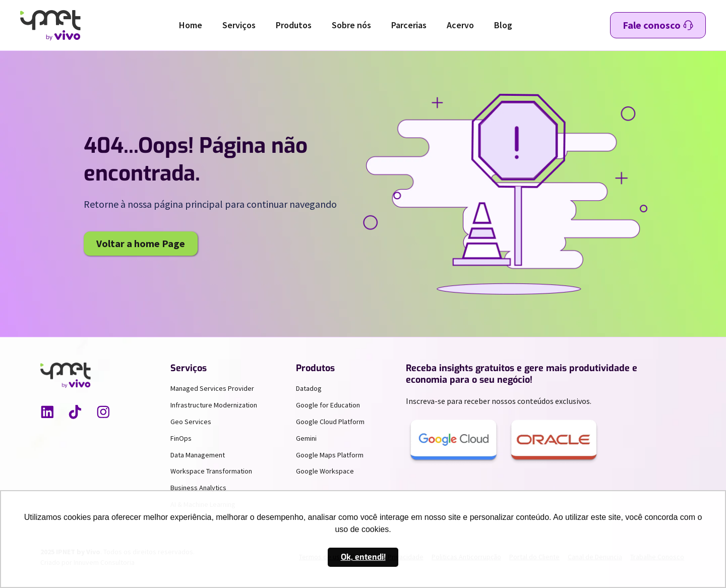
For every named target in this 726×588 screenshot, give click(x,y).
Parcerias (409, 25)
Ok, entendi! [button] (363, 557)
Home (191, 25)
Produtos (294, 25)
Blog (503, 25)
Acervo (460, 25)
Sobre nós (351, 25)
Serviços (239, 25)
